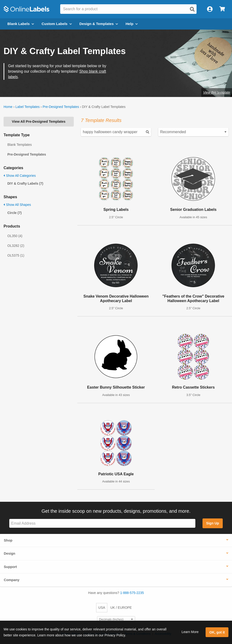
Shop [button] (8, 540)
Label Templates (28, 107)
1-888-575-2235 (132, 593)
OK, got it (217, 632)
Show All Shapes (17, 205)
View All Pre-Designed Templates (39, 122)
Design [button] (10, 553)
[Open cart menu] (222, 9)
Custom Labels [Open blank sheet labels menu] (57, 24)
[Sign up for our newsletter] (102, 523)
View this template (217, 92)
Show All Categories (20, 176)
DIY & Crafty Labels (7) (25, 183)
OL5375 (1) (16, 255)
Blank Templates (20, 145)
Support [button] (10, 567)
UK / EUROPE (121, 608)
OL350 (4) (15, 236)
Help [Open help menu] (132, 24)
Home (8, 107)
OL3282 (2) (16, 246)
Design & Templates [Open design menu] (99, 24)
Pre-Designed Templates (61, 107)
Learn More (190, 632)
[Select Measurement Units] (116, 620)
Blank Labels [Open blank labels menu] (21, 24)
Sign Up (212, 523)
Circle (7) (15, 213)
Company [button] (12, 580)
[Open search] (192, 9)
